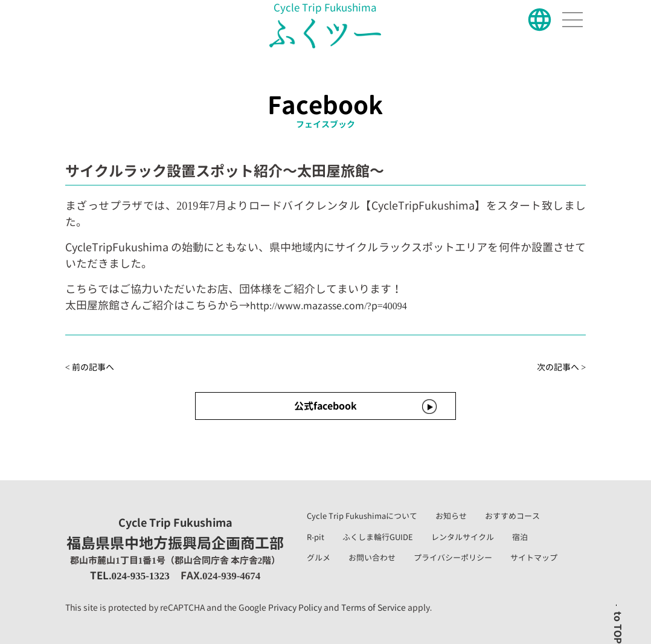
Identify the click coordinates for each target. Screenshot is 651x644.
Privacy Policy (295, 607)
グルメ (319, 558)
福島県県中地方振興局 (175, 535)
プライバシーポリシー (453, 558)
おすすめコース (512, 516)
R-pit (316, 537)
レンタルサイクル (463, 537)
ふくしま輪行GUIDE (378, 537)
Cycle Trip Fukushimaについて (362, 516)
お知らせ (451, 516)
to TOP (618, 628)
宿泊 (520, 537)
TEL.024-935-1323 (130, 575)
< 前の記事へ (90, 367)
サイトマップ (534, 558)
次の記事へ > (561, 367)
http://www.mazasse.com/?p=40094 (329, 306)
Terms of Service (374, 607)
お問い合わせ (372, 558)
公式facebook (325, 406)
